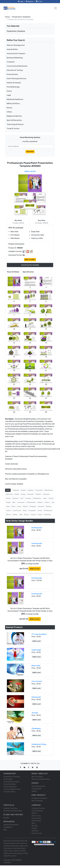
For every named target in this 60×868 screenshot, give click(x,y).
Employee (16, 490)
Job (53, 502)
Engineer (31, 490)
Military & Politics (13, 104)
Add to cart (35, 569)
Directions (35, 831)
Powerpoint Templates (39, 798)
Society (51, 498)
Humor (9, 91)
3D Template (8, 779)
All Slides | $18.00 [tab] (42, 222)
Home (7, 17)
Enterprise (33, 506)
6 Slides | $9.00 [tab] (18, 222)
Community (39, 490)
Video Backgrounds (38, 786)
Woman (9, 515)
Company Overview (38, 808)
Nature (9, 108)
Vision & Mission (37, 811)
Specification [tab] (28, 272)
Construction (17, 511)
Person (26, 515)
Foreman (28, 498)
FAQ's (33, 823)
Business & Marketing (15, 58)
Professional (48, 511)
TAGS (8, 490)
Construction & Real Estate (17, 66)
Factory (8, 511)
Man (14, 502)
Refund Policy (36, 821)
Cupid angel (36, 650)
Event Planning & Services (16, 79)
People (8, 502)
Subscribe (30, 152)
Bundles (6, 818)
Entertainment (12, 74)
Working (48, 506)
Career (40, 515)
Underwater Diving (39, 744)
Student (23, 490)
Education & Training (15, 70)
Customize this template (30, 265)
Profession (47, 515)
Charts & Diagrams (10, 787)
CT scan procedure (39, 634)
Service (8, 498)
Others (9, 112)
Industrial (41, 506)
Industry (40, 502)
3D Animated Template (11, 782)
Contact (34, 828)
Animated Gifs (36, 789)
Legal (9, 95)
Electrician (9, 494)
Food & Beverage (13, 87)
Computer (11, 62)
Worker (25, 506)
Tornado (35, 713)
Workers (38, 494)
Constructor (21, 502)
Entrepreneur (37, 498)
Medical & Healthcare (15, 99)
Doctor (40, 511)
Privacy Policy (36, 818)
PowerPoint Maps (10, 784)
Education (31, 494)
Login (21, 1)
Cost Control (37, 681)
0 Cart (39, 1)
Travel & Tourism (13, 129)
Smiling (23, 494)
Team (8, 506)
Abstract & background (16, 45)
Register (30, 1)
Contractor (46, 494)
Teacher (33, 515)
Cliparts (34, 791)
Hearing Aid (36, 697)
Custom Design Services (12, 789)
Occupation (32, 511)
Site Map (35, 826)
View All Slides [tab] (13, 272)
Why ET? (35, 813)
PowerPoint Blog (9, 792)
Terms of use (36, 816)
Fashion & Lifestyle (14, 83)
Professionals (31, 502)
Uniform (47, 502)
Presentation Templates (21, 17)
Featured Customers (11, 808)
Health (17, 494)
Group (19, 506)
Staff (21, 515)
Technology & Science (15, 124)
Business (16, 498)
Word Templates (37, 777)
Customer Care (37, 833)
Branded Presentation (11, 825)
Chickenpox (36, 729)
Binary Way (36, 666)
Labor (45, 498)
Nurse (13, 506)
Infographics (8, 827)
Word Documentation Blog (41, 779)
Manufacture (49, 490)
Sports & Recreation (14, 120)
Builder (15, 515)
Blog (5, 830)
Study (25, 511)
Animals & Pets (12, 49)
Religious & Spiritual (14, 116)
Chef (22, 498)
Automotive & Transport (16, 54)
